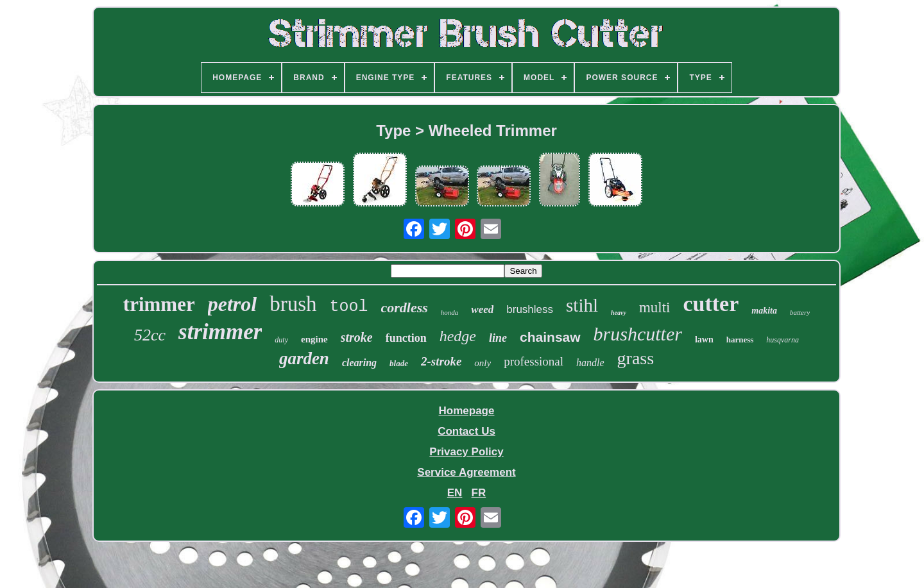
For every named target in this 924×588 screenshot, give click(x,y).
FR (479, 493)
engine (314, 339)
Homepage (467, 411)
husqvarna (783, 340)
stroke (357, 337)
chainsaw (550, 337)
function (406, 338)
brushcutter (638, 334)
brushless (530, 309)
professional (534, 361)
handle (590, 363)
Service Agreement (466, 472)
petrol (232, 304)
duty (281, 340)
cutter (711, 304)
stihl (582, 305)
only (483, 363)
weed (482, 309)
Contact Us (466, 431)
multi (655, 307)
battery (800, 312)
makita (764, 311)
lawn (704, 340)
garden (304, 358)
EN (455, 493)
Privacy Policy (466, 452)
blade (399, 363)
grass (636, 358)
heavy (619, 313)
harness (740, 340)
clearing (359, 363)
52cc (150, 335)
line (498, 338)
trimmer (159, 304)
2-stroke (441, 361)
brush (293, 304)
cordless (405, 307)
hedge (458, 336)
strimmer (220, 332)
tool (349, 307)
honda (450, 312)
